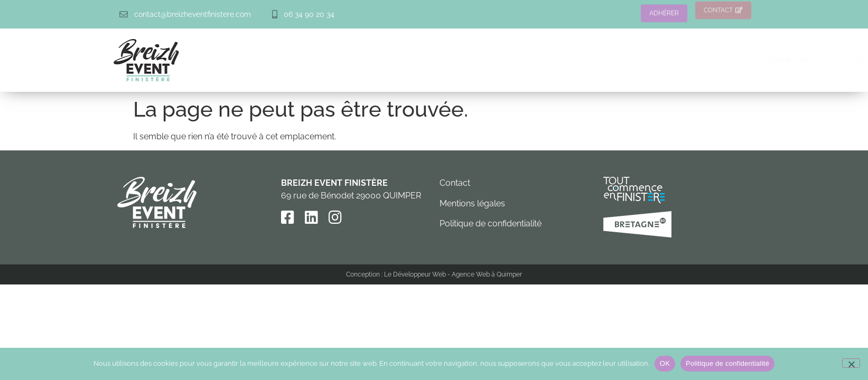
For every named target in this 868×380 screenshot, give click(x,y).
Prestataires (695, 60)
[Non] (851, 363)
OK (665, 363)
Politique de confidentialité (491, 224)
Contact (455, 183)
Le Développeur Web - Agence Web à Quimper (453, 274)
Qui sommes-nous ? (410, 60)
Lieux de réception (605, 60)
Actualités (764, 60)
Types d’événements (506, 60)
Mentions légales (472, 203)
